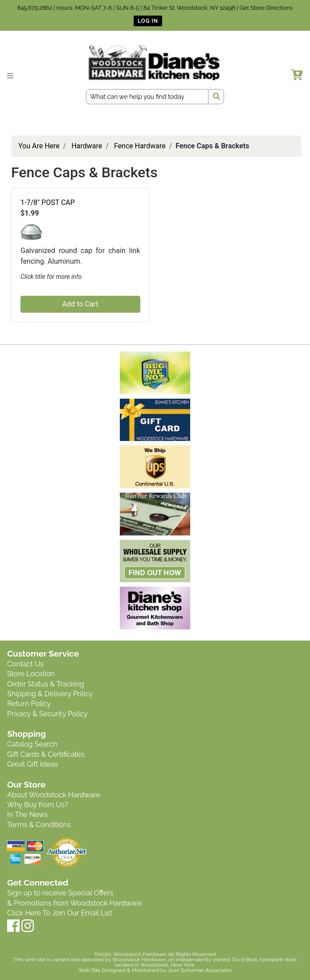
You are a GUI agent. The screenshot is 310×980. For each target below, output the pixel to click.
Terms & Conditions (39, 825)
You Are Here (39, 146)
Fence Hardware (140, 146)
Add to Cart (80, 304)
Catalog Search (32, 744)
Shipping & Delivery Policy (50, 694)
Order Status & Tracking (46, 684)
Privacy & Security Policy (47, 714)
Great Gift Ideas (33, 764)
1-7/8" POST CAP (48, 202)
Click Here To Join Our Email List (60, 913)
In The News (27, 815)
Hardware (87, 146)
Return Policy (29, 704)
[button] (31, 232)
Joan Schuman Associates (200, 970)
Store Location (31, 674)
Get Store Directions (266, 8)
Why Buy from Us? (38, 805)
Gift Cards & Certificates (46, 754)
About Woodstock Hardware (54, 795)
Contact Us (25, 664)
